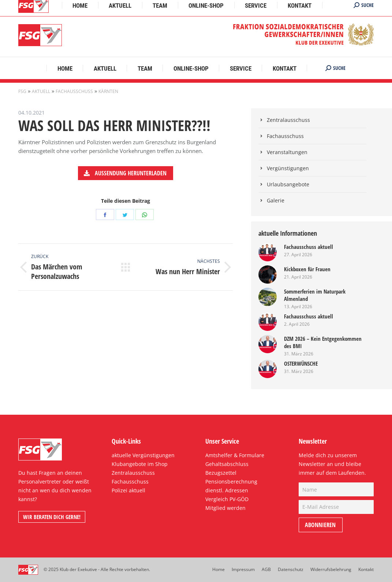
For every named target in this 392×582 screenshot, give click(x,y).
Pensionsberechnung (231, 482)
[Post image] (268, 252)
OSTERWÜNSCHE (301, 363)
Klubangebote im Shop (140, 464)
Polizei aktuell (128, 490)
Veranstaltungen (287, 152)
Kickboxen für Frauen (307, 269)
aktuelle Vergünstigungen (143, 455)
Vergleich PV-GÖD (227, 499)
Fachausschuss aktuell (309, 247)
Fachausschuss (74, 91)
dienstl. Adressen (227, 490)
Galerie (276, 200)
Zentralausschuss (288, 120)
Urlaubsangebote (288, 184)
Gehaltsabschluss (227, 464)
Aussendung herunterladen (125, 173)
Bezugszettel (221, 473)
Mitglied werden (225, 508)
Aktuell (41, 91)
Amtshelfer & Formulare (235, 455)
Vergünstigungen (288, 168)
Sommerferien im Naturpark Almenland (315, 295)
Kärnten (108, 91)
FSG (22, 91)
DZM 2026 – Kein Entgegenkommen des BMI (323, 342)
